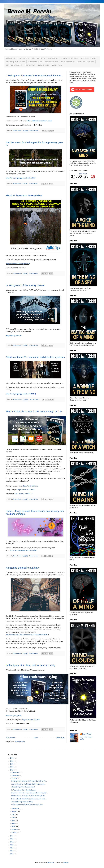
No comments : (35, 131)
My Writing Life (11, 58)
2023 (12, 767)
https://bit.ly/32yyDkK (14, 715)
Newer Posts (11, 738)
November (15, 776)
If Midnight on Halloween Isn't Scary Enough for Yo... (29, 781)
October (15, 778)
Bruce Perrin (87, 734)
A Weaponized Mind (68, 62)
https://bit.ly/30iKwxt (31, 486)
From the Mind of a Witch (70, 58)
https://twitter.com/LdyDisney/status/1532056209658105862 (27, 635)
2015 (12, 854)
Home (36, 738)
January (15, 832)
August (14, 811)
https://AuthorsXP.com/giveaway (18, 264)
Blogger (66, 863)
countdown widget (83, 176)
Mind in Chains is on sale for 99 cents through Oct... (29, 796)
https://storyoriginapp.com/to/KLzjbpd (24, 550)
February (15, 829)
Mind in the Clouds (38, 58)
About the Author (43, 65)
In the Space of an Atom (86, 62)
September (16, 809)
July (13, 814)
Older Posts (61, 738)
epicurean (51, 863)
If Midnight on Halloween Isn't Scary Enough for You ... (35, 75)
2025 (12, 761)
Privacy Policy (57, 65)
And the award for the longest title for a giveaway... (28, 784)
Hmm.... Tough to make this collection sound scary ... (29, 799)
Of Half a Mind (24, 58)
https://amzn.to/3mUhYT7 (23, 494)
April (13, 823)
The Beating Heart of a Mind (15, 62)
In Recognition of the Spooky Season (25, 285)
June (14, 817)
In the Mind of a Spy (35, 62)
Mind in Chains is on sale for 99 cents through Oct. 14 (34, 411)
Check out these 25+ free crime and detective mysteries (35, 357)
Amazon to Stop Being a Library (23, 568)
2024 (12, 764)
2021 (12, 836)
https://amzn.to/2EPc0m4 (31, 720)
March (14, 826)
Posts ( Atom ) (20, 741)
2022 (12, 770)
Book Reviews (30, 65)
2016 (12, 851)
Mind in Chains (53, 58)
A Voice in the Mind (51, 62)
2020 (12, 839)
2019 (12, 842)
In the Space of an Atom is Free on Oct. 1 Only (30, 665)
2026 (12, 758)
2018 (12, 845)
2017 (12, 848)
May (13, 820)
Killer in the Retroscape (14, 65)
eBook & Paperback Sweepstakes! (24, 195)
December (15, 772)
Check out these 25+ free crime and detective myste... (30, 793)
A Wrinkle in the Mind (88, 58)
